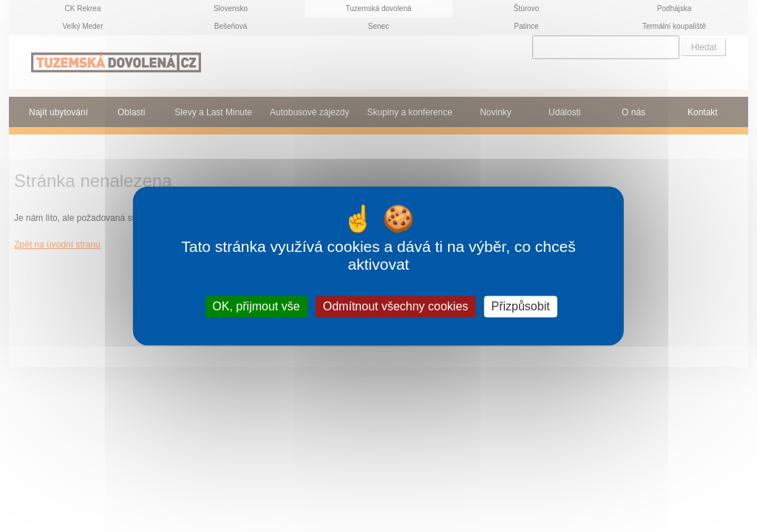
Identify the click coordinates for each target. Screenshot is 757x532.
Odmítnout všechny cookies (396, 306)
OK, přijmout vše (256, 306)
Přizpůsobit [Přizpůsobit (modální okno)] (520, 306)
